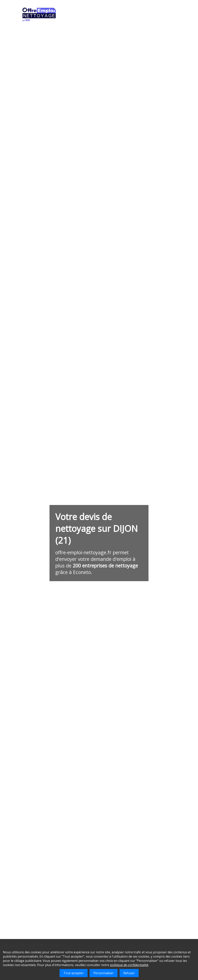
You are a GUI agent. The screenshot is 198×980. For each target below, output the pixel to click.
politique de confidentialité (129, 965)
